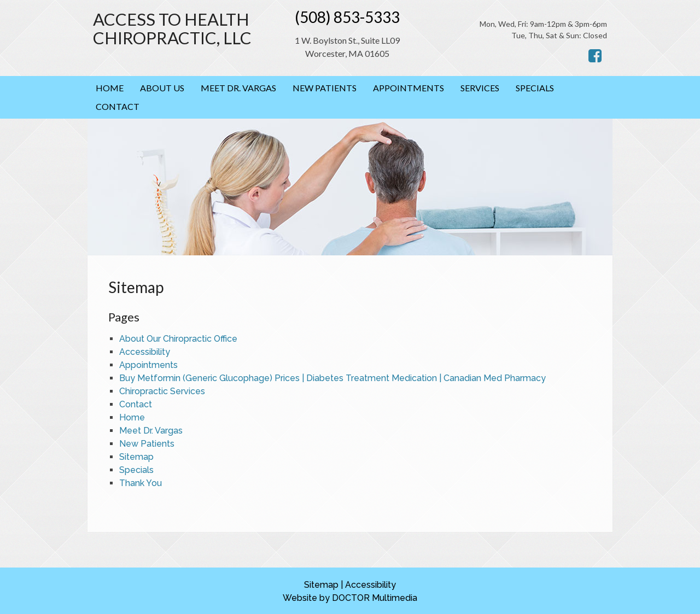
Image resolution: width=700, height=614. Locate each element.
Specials (535, 88)
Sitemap (136, 457)
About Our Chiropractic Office (178, 339)
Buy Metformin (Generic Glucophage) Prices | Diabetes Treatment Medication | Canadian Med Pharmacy (332, 378)
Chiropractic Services (162, 391)
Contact (118, 106)
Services (480, 88)
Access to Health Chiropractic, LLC (172, 29)
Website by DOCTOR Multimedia (350, 598)
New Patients (325, 88)
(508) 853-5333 (347, 17)
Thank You (141, 483)
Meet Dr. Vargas (238, 88)
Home (110, 88)
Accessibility (145, 352)
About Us (162, 88)
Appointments (409, 88)
